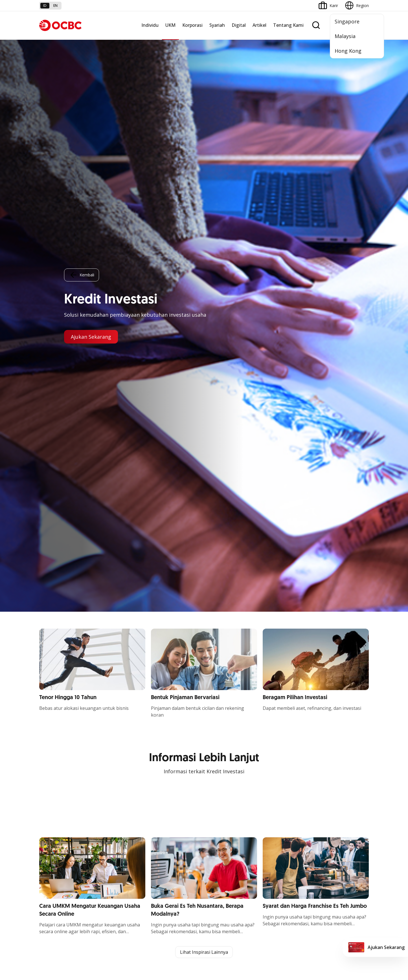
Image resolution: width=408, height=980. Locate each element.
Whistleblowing (286, 931)
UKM (170, 25)
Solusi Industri (108, 794)
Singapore (347, 21)
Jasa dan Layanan (55, 857)
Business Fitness (54, 794)
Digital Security (109, 887)
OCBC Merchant (222, 811)
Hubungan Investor (280, 754)
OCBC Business (221, 781)
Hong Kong (348, 51)
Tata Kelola (273, 764)
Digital (239, 25)
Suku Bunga (50, 887)
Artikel (259, 25)
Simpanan (160, 733)
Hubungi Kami (164, 880)
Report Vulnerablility (351, 931)
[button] (359, 867)
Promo (46, 846)
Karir (99, 867)
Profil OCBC (274, 744)
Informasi (271, 733)
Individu (150, 25)
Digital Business (54, 774)
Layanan (159, 754)
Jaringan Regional (111, 804)
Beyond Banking (54, 784)
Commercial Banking (114, 733)
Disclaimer (214, 931)
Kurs (43, 877)
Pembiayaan (162, 744)
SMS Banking (219, 791)
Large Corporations (113, 744)
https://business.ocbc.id (93, 615)
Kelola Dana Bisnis (56, 754)
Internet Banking (222, 771)
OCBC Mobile (219, 733)
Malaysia (345, 36)
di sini (84, 948)
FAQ (99, 857)
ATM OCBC (217, 744)
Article (101, 877)
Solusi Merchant (221, 801)
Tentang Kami (288, 25)
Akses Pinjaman (54, 764)
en (55, 5)
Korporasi (192, 25)
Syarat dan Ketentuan (115, 846)
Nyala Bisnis (50, 733)
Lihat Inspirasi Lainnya (204, 340)
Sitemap (316, 931)
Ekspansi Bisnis (109, 754)
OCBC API (216, 821)
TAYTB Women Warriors (62, 744)
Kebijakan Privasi (248, 931)
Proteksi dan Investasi (171, 764)
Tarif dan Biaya (53, 867)
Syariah (217, 25)
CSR (266, 774)
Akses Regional (53, 804)
